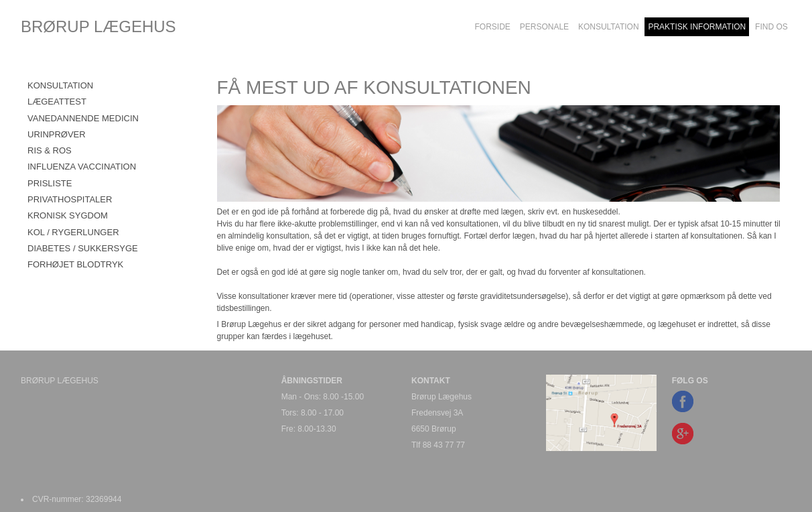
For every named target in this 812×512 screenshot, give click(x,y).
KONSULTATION (60, 85)
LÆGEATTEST (57, 102)
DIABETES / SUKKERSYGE (83, 248)
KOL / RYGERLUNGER (73, 232)
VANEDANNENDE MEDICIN (83, 118)
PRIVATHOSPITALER (70, 199)
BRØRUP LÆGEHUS (98, 27)
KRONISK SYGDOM (68, 215)
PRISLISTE (50, 183)
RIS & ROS (50, 150)
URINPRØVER (57, 134)
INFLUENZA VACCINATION (82, 167)
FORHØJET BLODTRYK (75, 264)
